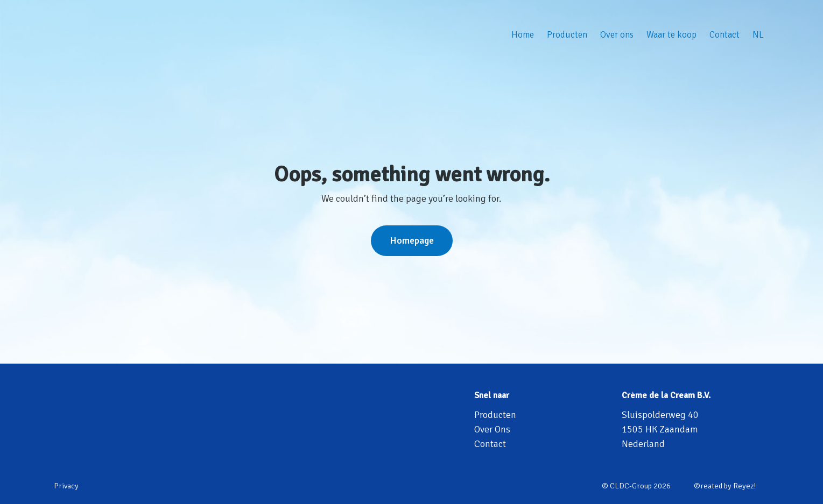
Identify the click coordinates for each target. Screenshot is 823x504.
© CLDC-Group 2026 (636, 486)
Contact (724, 35)
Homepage (412, 240)
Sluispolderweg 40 (660, 415)
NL (758, 35)
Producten (567, 35)
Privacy (66, 486)
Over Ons (492, 429)
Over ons (617, 35)
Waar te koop (671, 35)
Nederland (643, 444)
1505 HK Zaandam (660, 429)
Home (523, 35)
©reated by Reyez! (725, 486)
